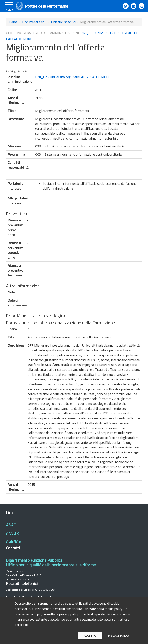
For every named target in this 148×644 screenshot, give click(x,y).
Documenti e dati (34, 22)
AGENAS (13, 541)
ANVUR (12, 533)
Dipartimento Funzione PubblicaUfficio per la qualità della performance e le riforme (51, 562)
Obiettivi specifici (63, 22)
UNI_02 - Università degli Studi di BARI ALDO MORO (73, 77)
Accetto (90, 635)
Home (13, 22)
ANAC (11, 525)
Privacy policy (119, 635)
